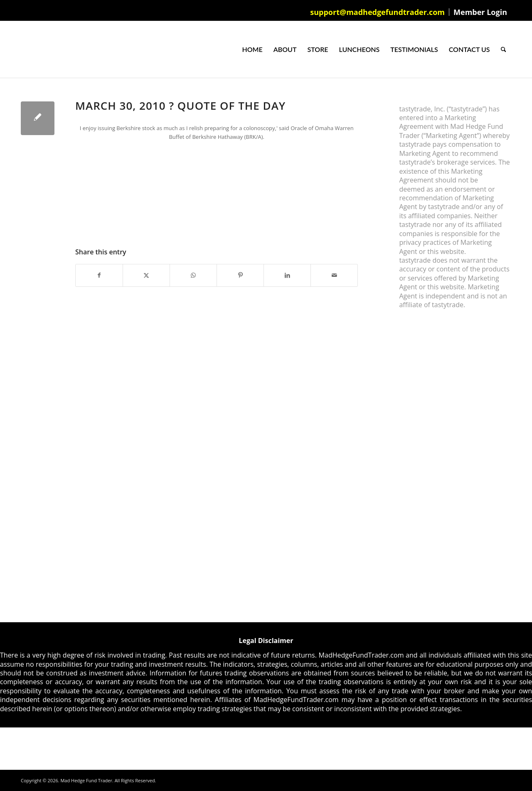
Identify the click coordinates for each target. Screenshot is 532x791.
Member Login (480, 12)
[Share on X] (146, 275)
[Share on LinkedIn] (287, 275)
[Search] (504, 49)
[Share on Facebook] (99, 275)
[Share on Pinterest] (240, 275)
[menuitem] (378, 12)
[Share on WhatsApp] (193, 275)
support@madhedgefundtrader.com (377, 12)
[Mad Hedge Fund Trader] (21, 49)
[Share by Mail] (334, 275)
